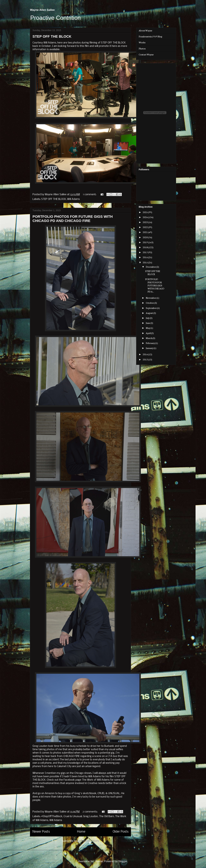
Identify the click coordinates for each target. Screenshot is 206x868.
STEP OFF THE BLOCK (52, 36)
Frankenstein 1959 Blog (150, 36)
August (150, 313)
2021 (145, 232)
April (148, 333)
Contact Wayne (146, 54)
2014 (145, 354)
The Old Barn (106, 816)
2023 (145, 222)
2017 (145, 252)
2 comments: (90, 812)
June (148, 323)
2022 (145, 227)
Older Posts (121, 832)
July (148, 318)
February (151, 343)
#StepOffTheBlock (52, 816)
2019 (145, 242)
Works (142, 42)
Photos (142, 48)
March (149, 338)
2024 (145, 217)
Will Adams (73, 199)
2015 (145, 262)
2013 (145, 359)
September (151, 308)
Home (81, 832)
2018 (145, 247)
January (150, 348)
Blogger (123, 861)
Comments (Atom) (89, 841)
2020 (145, 237)
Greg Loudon (90, 816)
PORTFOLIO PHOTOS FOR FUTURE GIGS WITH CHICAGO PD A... (155, 285)
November (151, 298)
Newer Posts (41, 832)
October (150, 303)
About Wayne (145, 30)
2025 (145, 212)
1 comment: (90, 195)
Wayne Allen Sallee (42, 10)
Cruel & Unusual (73, 816)
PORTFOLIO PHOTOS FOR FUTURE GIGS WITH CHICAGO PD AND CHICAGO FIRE (73, 219)
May (148, 328)
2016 (145, 257)
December (151, 267)
